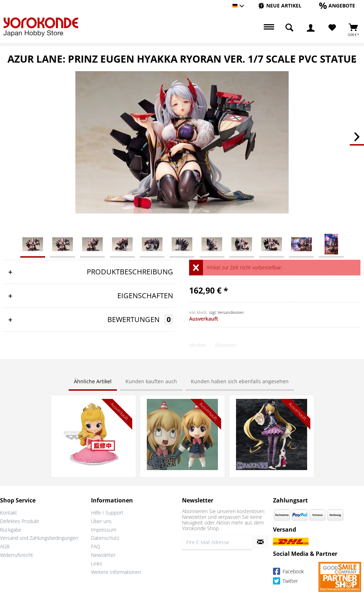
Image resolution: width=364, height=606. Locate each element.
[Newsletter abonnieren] (260, 542)
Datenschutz (105, 538)
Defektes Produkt (20, 521)
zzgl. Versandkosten (226, 312)
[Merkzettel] (332, 28)
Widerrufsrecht (17, 555)
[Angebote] (337, 6)
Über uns (101, 521)
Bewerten (226, 345)
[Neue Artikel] (280, 6)
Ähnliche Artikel (93, 381)
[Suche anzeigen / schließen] (289, 28)
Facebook (288, 572)
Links (97, 563)
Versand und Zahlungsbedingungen (39, 538)
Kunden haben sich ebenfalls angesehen (240, 381)
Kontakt (9, 513)
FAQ (96, 546)
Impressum (104, 530)
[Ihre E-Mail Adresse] (217, 542)
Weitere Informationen (116, 572)
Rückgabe (11, 530)
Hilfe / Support (107, 513)
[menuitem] (280, 6)
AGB (5, 546)
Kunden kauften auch (151, 381)
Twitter (285, 582)
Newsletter (103, 555)
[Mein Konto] (311, 28)
